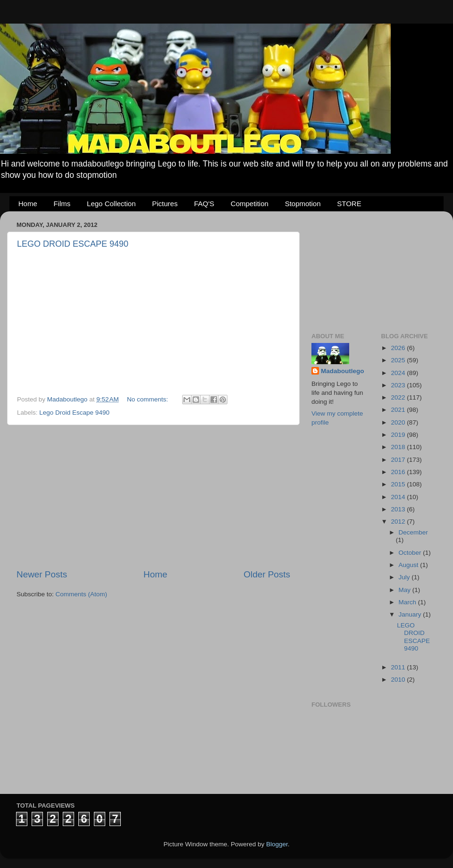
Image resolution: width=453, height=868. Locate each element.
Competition (250, 204)
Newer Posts (42, 574)
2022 (399, 397)
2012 (399, 522)
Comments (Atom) (82, 594)
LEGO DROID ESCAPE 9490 (73, 244)
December (413, 532)
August (410, 565)
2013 (399, 509)
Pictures (165, 204)
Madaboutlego (343, 371)
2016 (399, 472)
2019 (399, 435)
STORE (349, 204)
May (406, 590)
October (411, 553)
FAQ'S (204, 204)
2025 (399, 360)
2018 (399, 447)
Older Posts (267, 574)
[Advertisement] (153, 497)
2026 (399, 348)
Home (28, 204)
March (408, 602)
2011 (399, 667)
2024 (399, 373)
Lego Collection (111, 204)
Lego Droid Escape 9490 (74, 413)
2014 (399, 497)
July (405, 577)
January (411, 614)
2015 (399, 484)
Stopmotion (303, 204)
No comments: (148, 399)
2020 (399, 422)
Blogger (277, 844)
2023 (399, 385)
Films (62, 204)
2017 (399, 460)
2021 (399, 410)
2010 (399, 680)
